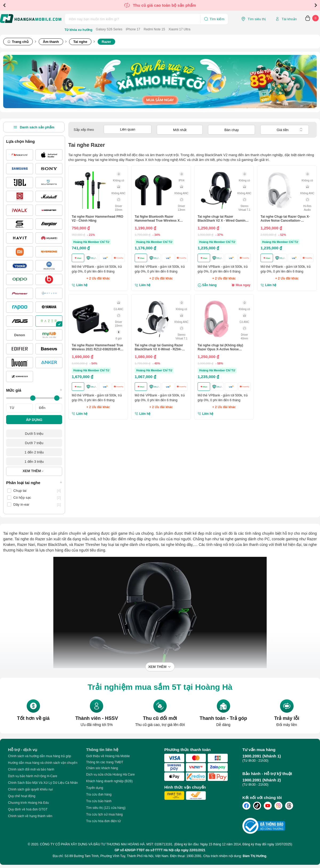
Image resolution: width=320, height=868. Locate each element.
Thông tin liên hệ (102, 750)
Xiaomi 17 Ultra (179, 29)
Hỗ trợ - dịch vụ (23, 750)
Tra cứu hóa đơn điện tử (103, 821)
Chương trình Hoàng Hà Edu (28, 803)
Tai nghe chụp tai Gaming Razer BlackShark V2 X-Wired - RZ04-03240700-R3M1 (159, 347)
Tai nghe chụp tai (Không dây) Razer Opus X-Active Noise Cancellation (220, 347)
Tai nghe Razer (16, 533)
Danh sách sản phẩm (34, 127)
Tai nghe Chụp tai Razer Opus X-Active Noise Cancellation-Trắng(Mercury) (285, 219)
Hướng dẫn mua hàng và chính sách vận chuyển (43, 763)
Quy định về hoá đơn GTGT (28, 809)
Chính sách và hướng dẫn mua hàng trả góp (39, 756)
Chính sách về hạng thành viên (30, 816)
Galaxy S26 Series (109, 29)
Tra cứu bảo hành (99, 801)
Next (316, 5)
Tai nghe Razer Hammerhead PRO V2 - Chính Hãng (97, 218)
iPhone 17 (133, 29)
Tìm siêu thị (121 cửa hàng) (106, 808)
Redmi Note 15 (154, 29)
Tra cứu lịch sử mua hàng (104, 814)
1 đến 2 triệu (34, 452)
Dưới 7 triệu (34, 443)
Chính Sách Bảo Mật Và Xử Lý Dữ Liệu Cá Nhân (43, 783)
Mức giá (34, 390)
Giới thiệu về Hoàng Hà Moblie (108, 756)
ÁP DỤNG (34, 420)
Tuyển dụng (95, 788)
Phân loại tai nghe (34, 482)
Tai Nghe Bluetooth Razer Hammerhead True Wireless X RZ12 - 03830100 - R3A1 (157, 219)
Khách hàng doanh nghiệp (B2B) (109, 781)
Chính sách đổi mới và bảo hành (31, 769)
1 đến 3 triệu (34, 462)
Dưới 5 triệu (34, 434)
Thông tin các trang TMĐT (105, 762)
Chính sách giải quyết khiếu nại (30, 789)
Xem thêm (157, 667)
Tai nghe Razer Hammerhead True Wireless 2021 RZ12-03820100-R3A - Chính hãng (98, 347)
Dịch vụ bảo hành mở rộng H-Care (33, 776)
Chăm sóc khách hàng (102, 768)
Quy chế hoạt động (22, 796)
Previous (4, 5)
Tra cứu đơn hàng (99, 794)
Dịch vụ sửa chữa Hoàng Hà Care (110, 774)
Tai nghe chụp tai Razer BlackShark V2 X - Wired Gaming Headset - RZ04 (223, 219)
